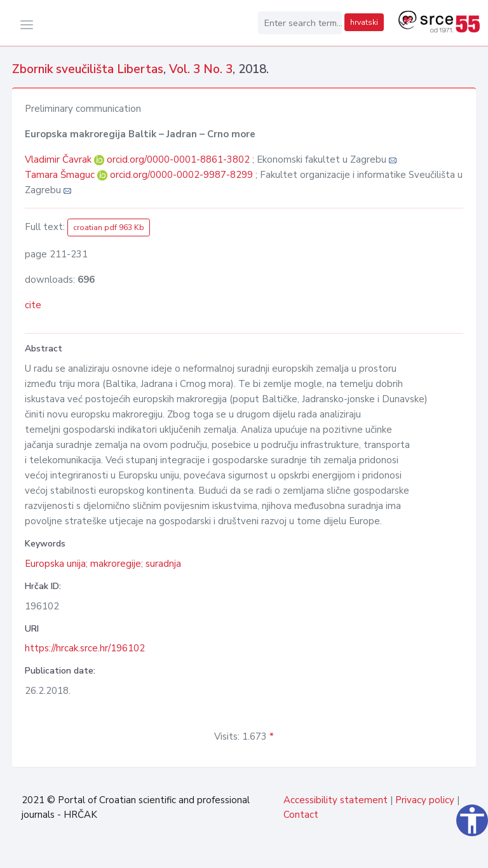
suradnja (163, 564)
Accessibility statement (335, 800)
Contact (301, 815)
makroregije (116, 564)
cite (33, 305)
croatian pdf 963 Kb (109, 227)
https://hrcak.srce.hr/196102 (85, 648)
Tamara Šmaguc (61, 175)
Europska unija (55, 564)
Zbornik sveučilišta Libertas (88, 69)
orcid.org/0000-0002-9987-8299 (181, 175)
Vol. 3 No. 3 (201, 69)
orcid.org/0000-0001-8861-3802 (178, 159)
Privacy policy (425, 800)
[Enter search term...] (300, 23)
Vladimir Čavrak (59, 159)
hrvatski (364, 22)
